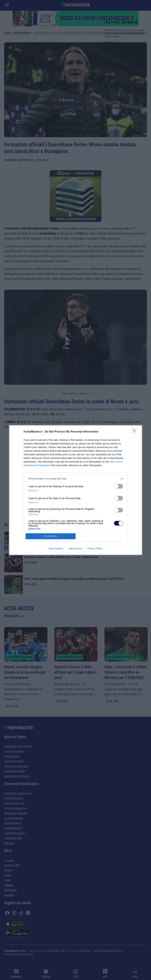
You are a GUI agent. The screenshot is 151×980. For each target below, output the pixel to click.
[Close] (135, 432)
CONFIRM (51, 536)
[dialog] (76, 490)
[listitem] (76, 479)
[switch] (118, 486)
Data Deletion (56, 549)
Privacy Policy (95, 549)
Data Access (75, 549)
